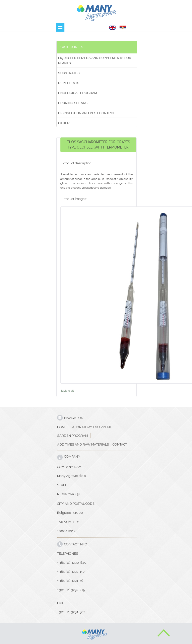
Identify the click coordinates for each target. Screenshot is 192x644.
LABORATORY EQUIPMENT (91, 427)
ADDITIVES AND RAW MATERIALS (83, 444)
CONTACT (120, 444)
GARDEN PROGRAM (73, 436)
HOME (62, 427)
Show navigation (60, 27)
